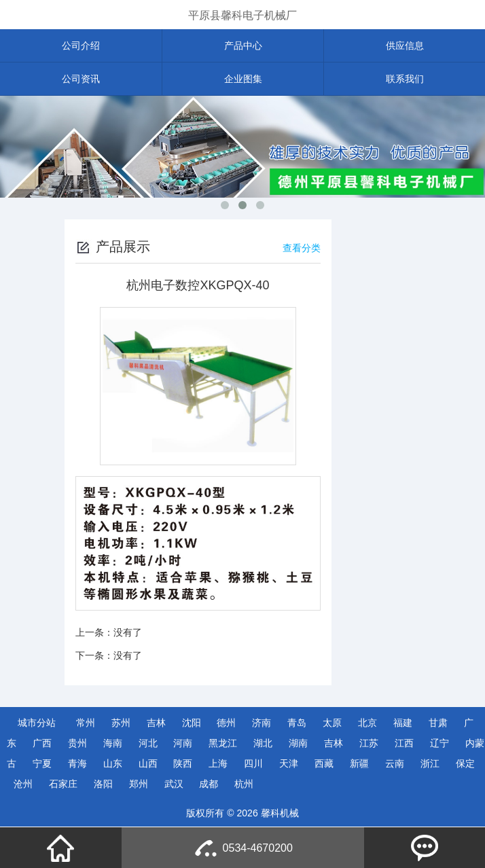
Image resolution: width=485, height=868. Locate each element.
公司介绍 (81, 46)
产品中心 (243, 46)
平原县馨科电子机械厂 (242, 15)
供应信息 (405, 46)
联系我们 (405, 79)
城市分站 (37, 723)
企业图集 (243, 79)
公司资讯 (81, 79)
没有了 (128, 632)
